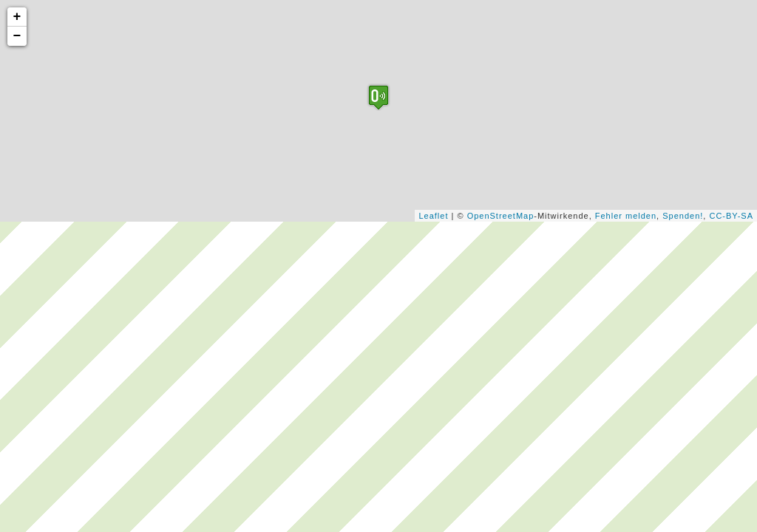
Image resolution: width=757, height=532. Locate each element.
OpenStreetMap (501, 216)
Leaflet (433, 216)
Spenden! (683, 216)
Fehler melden (626, 216)
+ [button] (18, 17)
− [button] (18, 36)
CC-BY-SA (731, 216)
